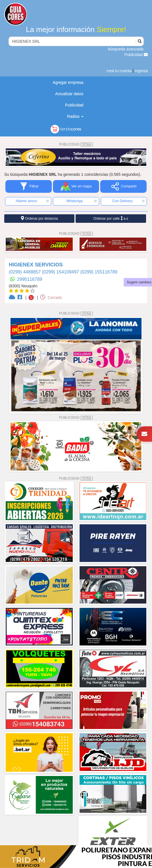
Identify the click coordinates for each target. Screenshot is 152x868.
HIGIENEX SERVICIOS (36, 265)
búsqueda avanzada (126, 49)
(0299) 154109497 (61, 272)
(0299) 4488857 (25, 272)
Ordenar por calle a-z (111, 218)
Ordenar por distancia (39, 218)
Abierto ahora (32, 201)
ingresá (141, 71)
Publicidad (136, 55)
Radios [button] (75, 116)
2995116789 (30, 279)
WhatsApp (82, 201)
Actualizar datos (69, 94)
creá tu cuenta (119, 71)
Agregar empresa (68, 82)
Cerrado (51, 298)
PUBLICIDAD (76, 144)
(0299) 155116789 (99, 272)
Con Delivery (128, 201)
